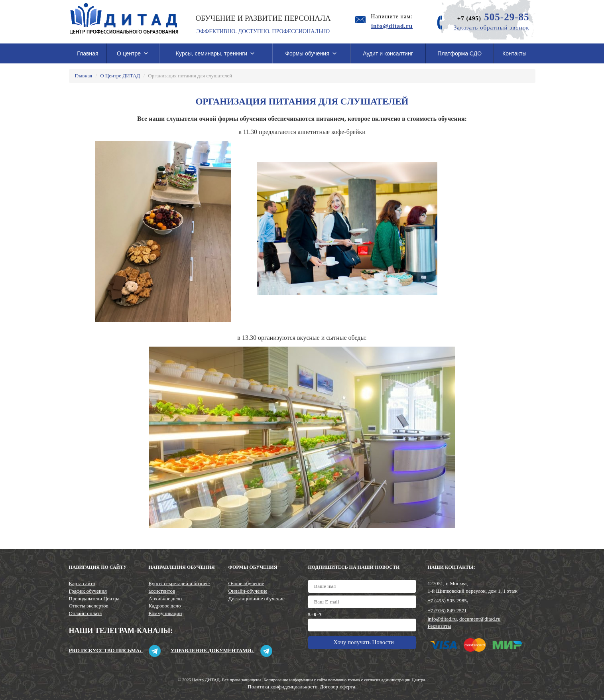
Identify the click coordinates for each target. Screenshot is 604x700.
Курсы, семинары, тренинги (215, 53)
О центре (133, 53)
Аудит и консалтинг (388, 53)
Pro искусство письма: (115, 650)
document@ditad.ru (480, 619)
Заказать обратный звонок (492, 28)
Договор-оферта (337, 687)
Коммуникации (165, 613)
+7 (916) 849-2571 (447, 610)
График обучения (88, 591)
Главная (88, 53)
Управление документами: (221, 650)
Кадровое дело (165, 606)
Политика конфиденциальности (282, 687)
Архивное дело (165, 598)
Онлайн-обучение (248, 591)
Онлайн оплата (86, 613)
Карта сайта (82, 583)
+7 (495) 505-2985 (447, 600)
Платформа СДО (459, 53)
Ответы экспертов (89, 606)
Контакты (514, 53)
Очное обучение (246, 583)
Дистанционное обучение (257, 598)
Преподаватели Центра (94, 598)
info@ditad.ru (442, 619)
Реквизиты (440, 626)
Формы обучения (311, 53)
